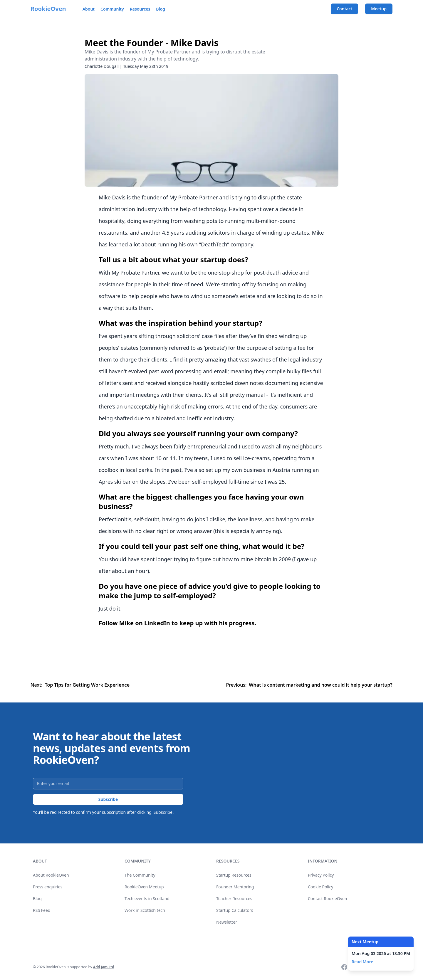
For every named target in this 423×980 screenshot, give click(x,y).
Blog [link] (37, 899)
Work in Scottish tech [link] (145, 910)
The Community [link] (140, 875)
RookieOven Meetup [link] (144, 887)
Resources (140, 9)
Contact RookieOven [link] (328, 899)
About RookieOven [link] (51, 875)
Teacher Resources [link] (234, 899)
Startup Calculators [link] (235, 910)
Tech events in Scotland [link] (147, 899)
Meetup (379, 9)
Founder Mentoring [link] (235, 887)
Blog (161, 9)
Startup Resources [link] (234, 875)
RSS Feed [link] (42, 910)
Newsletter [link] (227, 922)
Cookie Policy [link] (320, 887)
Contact (344, 9)
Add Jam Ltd (104, 967)
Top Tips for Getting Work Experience (87, 685)
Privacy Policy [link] (321, 875)
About (89, 9)
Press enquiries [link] (48, 887)
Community (112, 9)
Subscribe (108, 799)
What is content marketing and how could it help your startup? (321, 685)
